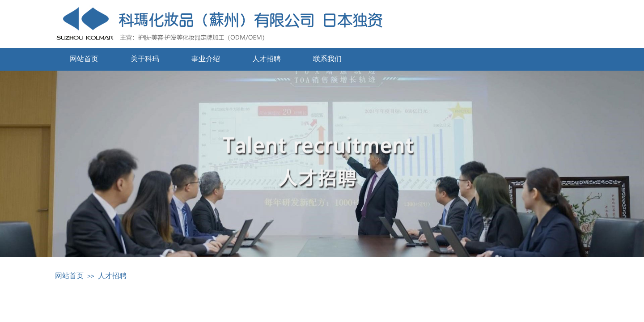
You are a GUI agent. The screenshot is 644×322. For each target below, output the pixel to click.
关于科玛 (145, 59)
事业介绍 (206, 59)
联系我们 (327, 59)
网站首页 (84, 59)
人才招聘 (267, 59)
